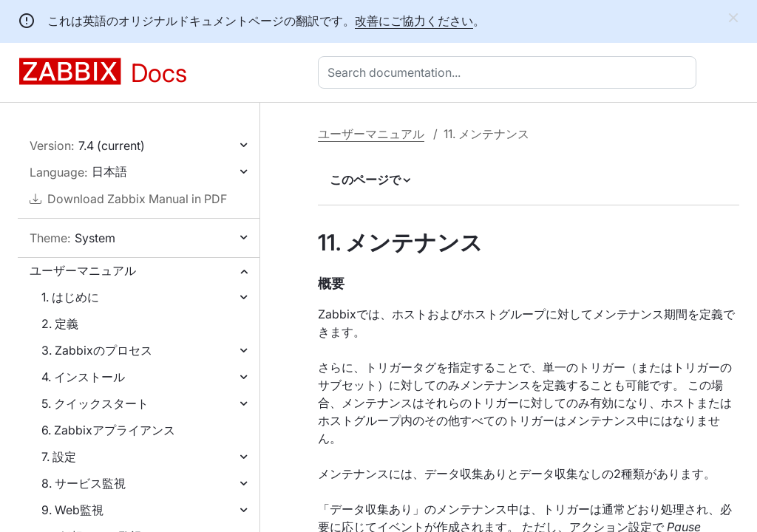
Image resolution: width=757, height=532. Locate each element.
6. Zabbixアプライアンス (108, 430)
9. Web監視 (72, 510)
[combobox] (510, 72)
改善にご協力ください (414, 21)
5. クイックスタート (95, 403)
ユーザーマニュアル (83, 270)
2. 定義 (60, 324)
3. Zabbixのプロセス (97, 350)
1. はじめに (70, 297)
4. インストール (83, 377)
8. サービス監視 (84, 483)
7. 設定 (59, 457)
